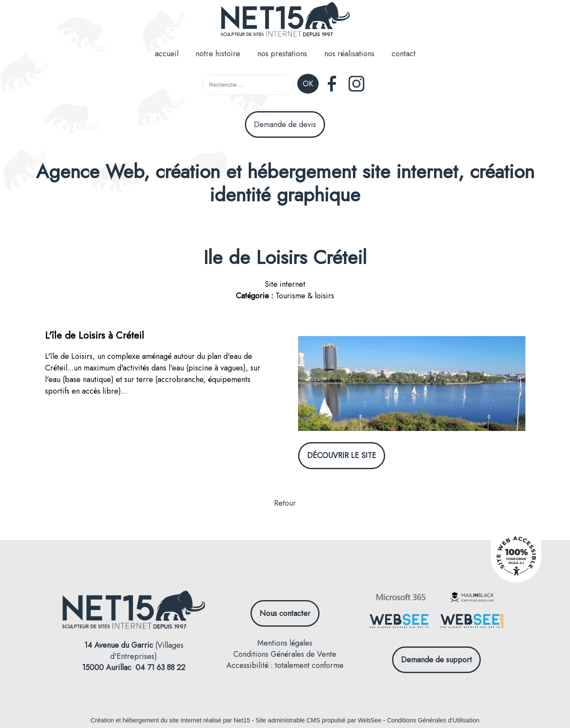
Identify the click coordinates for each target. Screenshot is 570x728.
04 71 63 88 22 (160, 667)
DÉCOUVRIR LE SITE (342, 455)
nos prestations (282, 54)
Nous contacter (285, 613)
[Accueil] (285, 21)
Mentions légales (285, 643)
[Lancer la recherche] (308, 85)
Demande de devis (285, 124)
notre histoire (218, 54)
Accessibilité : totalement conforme (285, 665)
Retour (285, 503)
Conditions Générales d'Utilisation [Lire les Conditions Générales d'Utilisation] (433, 720)
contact (404, 54)
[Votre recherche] (248, 85)
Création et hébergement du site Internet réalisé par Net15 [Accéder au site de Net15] (170, 720)
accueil (167, 54)
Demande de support (436, 660)
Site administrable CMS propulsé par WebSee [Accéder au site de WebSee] (318, 720)
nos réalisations (349, 54)
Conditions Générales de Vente (285, 654)
